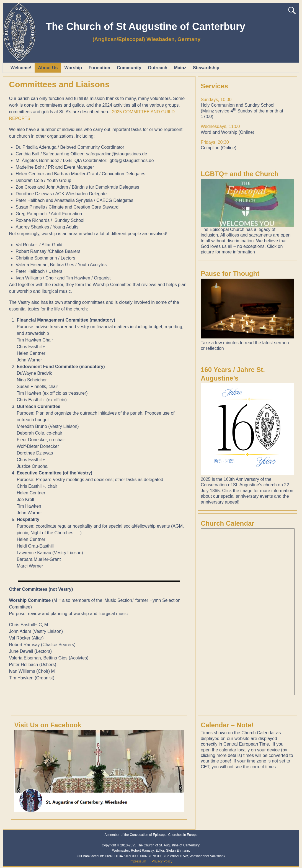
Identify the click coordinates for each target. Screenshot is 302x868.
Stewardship (206, 68)
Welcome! (21, 68)
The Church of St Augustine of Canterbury (145, 26)
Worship (73, 68)
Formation (99, 68)
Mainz (180, 68)
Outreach (158, 68)
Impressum (138, 861)
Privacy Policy (162, 861)
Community (129, 68)
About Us (48, 68)
